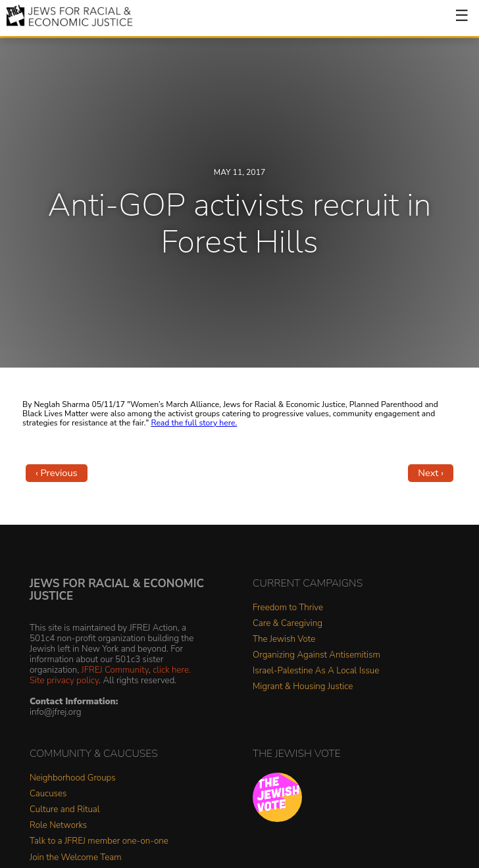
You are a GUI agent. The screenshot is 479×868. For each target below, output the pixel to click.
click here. (172, 670)
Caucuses (48, 794)
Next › (431, 473)
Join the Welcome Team (76, 858)
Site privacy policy (64, 680)
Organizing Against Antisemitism (316, 655)
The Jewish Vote (284, 639)
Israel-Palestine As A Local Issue (316, 671)
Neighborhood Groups (73, 778)
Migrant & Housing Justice (303, 687)
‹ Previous (57, 473)
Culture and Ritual (65, 810)
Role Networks (58, 826)
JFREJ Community (115, 670)
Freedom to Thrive (288, 608)
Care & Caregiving (288, 624)
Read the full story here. (194, 423)
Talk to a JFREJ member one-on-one (99, 841)
